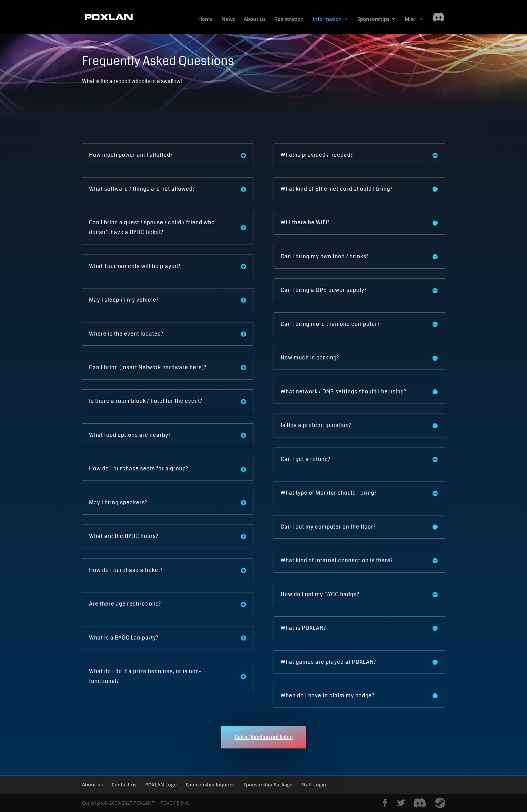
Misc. (411, 19)
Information (327, 19)
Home (206, 19)
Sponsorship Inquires (210, 785)
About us (255, 19)
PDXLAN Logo (161, 785)
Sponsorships (373, 19)
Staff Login (314, 785)
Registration (289, 19)
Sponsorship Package (268, 785)
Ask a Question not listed (264, 737)
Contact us (124, 785)
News (228, 19)
